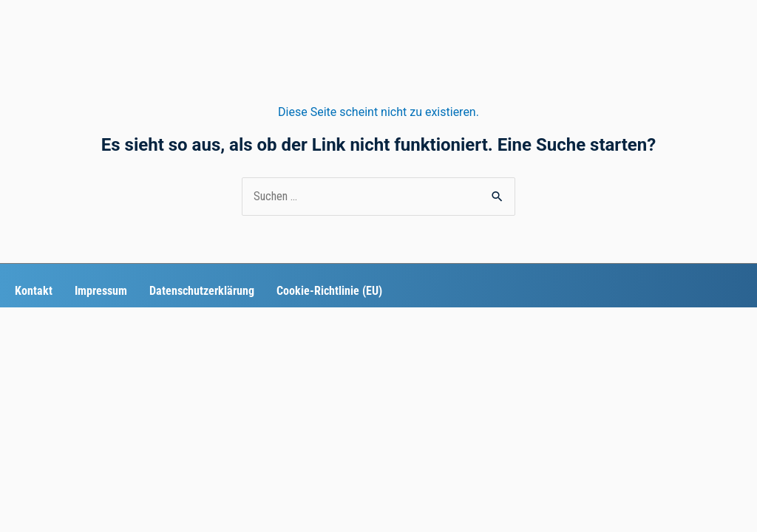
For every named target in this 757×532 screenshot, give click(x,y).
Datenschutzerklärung (202, 291)
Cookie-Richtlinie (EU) (329, 291)
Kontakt (34, 291)
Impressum (101, 291)
